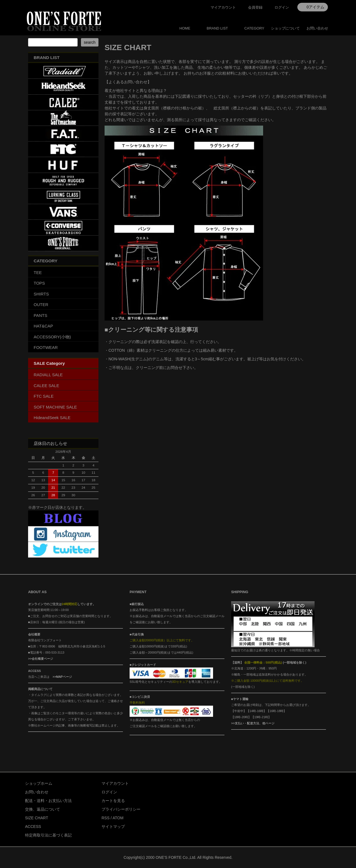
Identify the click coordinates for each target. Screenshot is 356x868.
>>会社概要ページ (41, 659)
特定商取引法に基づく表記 (48, 835)
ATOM (118, 818)
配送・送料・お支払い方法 (48, 801)
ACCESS (33, 827)
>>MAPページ (62, 677)
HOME (185, 28)
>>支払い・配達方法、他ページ (253, 723)
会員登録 (255, 7)
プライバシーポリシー (121, 809)
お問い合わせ (317, 28)
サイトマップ (113, 827)
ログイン (282, 7)
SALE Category (49, 363)
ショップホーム (39, 783)
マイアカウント (223, 7)
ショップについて (285, 28)
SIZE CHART (37, 818)
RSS (106, 818)
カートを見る (113, 801)
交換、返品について (43, 809)
